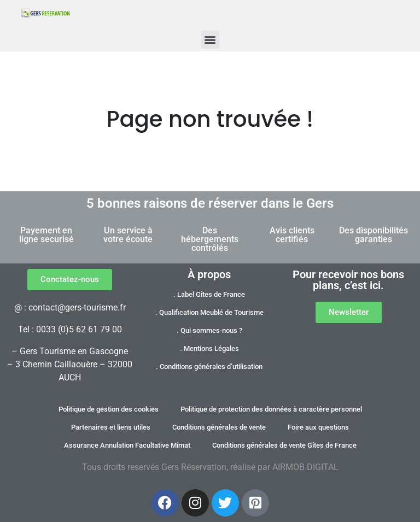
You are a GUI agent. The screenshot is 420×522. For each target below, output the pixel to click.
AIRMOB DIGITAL (305, 467)
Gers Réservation (194, 467)
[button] (210, 40)
